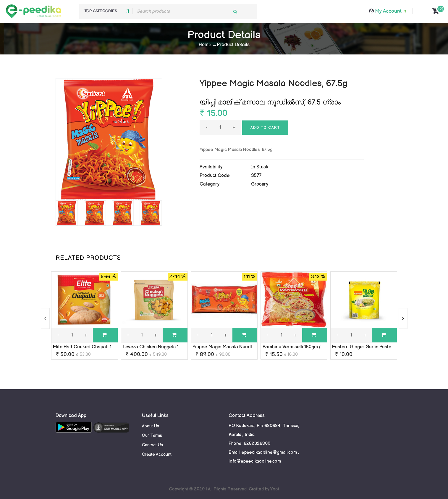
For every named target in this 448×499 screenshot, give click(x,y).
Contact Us (152, 445)
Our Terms (152, 436)
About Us (151, 426)
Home (205, 45)
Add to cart (265, 128)
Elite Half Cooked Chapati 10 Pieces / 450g (99, 347)
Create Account (157, 454)
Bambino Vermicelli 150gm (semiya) (300, 347)
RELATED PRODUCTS (88, 258)
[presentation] (45, 318)
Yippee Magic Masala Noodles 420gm (233, 347)
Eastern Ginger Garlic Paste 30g (366, 347)
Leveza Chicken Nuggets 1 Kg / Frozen (164, 347)
